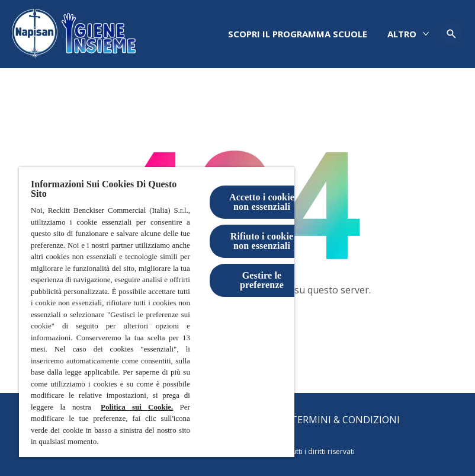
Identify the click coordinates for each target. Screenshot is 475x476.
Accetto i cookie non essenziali (262, 202)
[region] (157, 312)
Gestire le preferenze (262, 280)
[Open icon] (451, 34)
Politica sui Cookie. (137, 407)
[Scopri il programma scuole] (298, 34)
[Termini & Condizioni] (345, 420)
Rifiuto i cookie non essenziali (262, 241)
